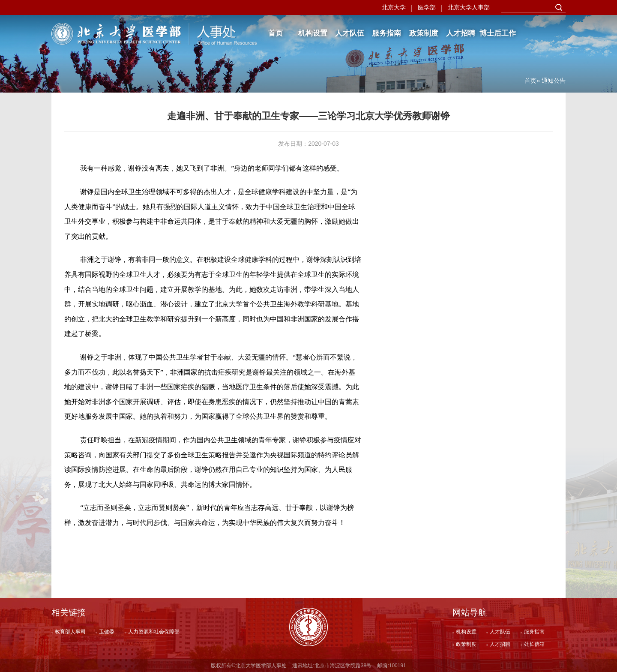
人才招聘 (461, 33)
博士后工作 (498, 33)
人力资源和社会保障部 (154, 632)
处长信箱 (534, 644)
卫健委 (107, 632)
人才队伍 (350, 33)
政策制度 (424, 33)
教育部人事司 (70, 632)
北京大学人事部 (469, 7)
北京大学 (394, 7)
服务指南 (386, 33)
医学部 (427, 7)
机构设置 (313, 33)
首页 (276, 33)
